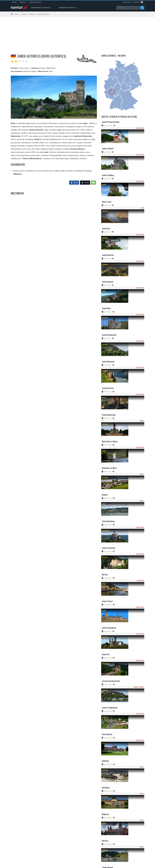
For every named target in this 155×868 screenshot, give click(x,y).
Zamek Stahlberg (108, 158)
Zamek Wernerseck (109, 693)
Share (74, 183)
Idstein (104, 639)
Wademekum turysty (68, 8)
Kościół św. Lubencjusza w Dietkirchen (111, 712)
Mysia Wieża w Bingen (110, 336)
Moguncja (105, 586)
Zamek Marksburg (108, 390)
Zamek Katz (106, 193)
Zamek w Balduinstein (110, 514)
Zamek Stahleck (108, 140)
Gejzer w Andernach (109, 782)
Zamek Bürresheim (108, 818)
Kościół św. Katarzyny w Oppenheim (110, 765)
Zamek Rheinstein (108, 282)
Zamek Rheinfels (108, 211)
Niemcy (53, 68)
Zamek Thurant (107, 443)
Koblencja (105, 550)
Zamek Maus (106, 247)
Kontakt (14, 2)
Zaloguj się (136, 2)
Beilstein (105, 604)
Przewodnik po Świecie (41, 8)
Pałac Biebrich (107, 532)
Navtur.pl (29, 866)
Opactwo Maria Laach (110, 800)
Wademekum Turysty (67, 858)
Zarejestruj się (127, 2)
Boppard (105, 372)
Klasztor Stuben (108, 746)
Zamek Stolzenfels (109, 407)
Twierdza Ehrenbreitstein (111, 497)
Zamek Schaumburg (109, 461)
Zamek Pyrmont (107, 621)
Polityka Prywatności (35, 2)
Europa (43, 68)
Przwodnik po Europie (67, 852)
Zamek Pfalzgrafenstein (111, 122)
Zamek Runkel (107, 728)
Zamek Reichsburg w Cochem (109, 676)
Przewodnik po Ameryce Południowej (72, 855)
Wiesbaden (106, 568)
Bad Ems (105, 425)
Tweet (85, 183)
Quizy (62, 860)
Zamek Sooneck (107, 229)
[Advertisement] (77, 33)
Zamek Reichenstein (109, 265)
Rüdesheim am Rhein (109, 354)
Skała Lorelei (107, 175)
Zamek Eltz (106, 479)
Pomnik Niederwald (109, 318)
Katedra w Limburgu (109, 657)
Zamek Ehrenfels (108, 300)
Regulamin (23, 2)
